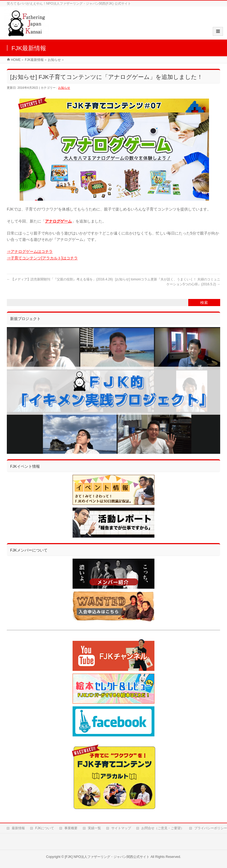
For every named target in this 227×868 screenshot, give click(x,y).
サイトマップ (121, 828)
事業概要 (71, 828)
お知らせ (64, 88)
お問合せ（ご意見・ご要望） (163, 828)
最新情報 (18, 828)
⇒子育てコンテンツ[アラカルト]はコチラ (42, 258)
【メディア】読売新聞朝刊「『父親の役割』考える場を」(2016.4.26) (60, 279)
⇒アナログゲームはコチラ (30, 251)
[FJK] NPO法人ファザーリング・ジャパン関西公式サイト (107, 857)
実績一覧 (94, 828)
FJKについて (45, 828)
